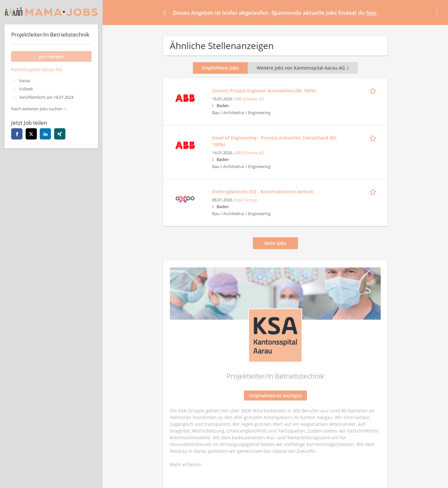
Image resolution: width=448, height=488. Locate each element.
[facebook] (17, 134)
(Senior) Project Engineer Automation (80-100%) (264, 91)
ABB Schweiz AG (249, 99)
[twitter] (31, 134)
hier (372, 13)
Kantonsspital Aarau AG (37, 69)
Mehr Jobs (275, 243)
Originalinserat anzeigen (275, 395)
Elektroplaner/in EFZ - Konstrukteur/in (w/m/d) (263, 192)
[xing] (60, 134)
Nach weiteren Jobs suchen (37, 109)
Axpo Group (245, 200)
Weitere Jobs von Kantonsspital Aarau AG (303, 68)
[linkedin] (45, 134)
